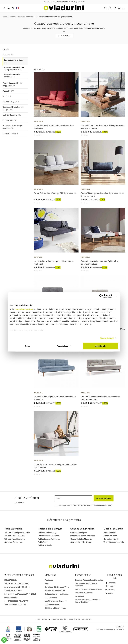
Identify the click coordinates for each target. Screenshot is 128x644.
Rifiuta (27, 346)
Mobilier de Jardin (113, 529)
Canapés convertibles (27, 17)
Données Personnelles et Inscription (89, 580)
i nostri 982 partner (24, 309)
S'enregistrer (104, 498)
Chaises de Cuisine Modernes (83, 536)
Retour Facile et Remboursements (89, 589)
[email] (73, 498)
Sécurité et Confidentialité (55, 591)
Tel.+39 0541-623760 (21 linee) (17, 584)
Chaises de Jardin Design (81, 542)
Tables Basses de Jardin (114, 542)
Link (110, 505)
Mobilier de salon (12, 115)
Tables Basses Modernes (49, 536)
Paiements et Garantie (84, 593)
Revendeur (79, 596)
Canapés (8, 55)
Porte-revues (9, 120)
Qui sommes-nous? (52, 605)
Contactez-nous (51, 598)
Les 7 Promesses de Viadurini (56, 601)
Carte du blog (74, 619)
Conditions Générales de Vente (57, 587)
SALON (13, 17)
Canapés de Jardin (111, 539)
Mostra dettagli (107, 338)
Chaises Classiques (79, 533)
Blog (47, 584)
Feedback (49, 580)
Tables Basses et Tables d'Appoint (13, 85)
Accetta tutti (101, 346)
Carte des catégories (59, 619)
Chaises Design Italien (82, 529)
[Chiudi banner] (117, 296)
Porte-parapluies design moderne (12, 127)
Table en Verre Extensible (15, 539)
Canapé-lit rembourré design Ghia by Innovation (55, 193)
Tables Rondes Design (48, 533)
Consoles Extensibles (13, 542)
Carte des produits (43, 619)
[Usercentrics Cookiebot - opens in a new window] (101, 296)
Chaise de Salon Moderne (81, 539)
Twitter (109, 593)
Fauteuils (8, 91)
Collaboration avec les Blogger (57, 594)
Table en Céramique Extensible (17, 533)
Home (5, 17)
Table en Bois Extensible (14, 536)
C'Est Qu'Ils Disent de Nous (55, 608)
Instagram (111, 586)
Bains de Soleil (109, 533)
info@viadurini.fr (11, 598)
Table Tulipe (43, 542)
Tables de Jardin (45, 545)
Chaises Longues (11, 102)
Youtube (110, 590)
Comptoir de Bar (10, 134)
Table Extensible (13, 529)
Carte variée (86, 619)
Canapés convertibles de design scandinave (55, 17)
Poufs (7, 96)
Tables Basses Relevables (49, 539)
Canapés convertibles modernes (13, 76)
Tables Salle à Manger (50, 529)
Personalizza (64, 346)
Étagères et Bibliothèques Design (13, 109)
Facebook (111, 583)
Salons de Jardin (110, 536)
